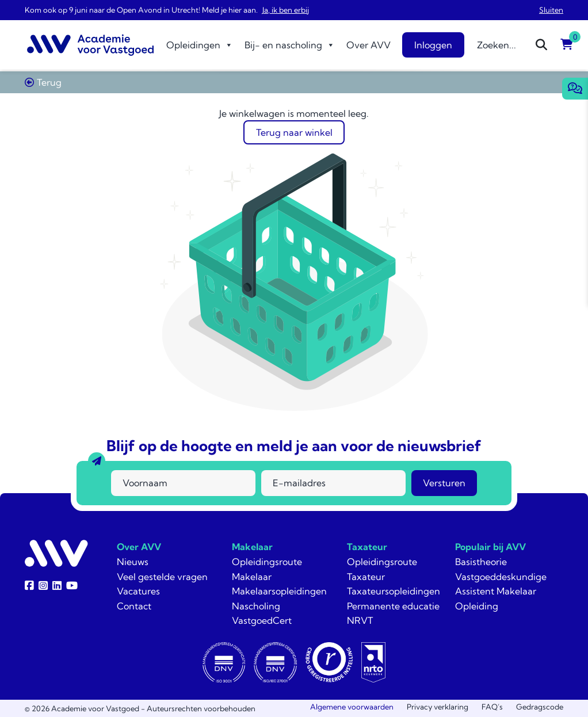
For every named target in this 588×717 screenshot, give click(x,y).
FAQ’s (492, 707)
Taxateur (367, 547)
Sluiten (551, 10)
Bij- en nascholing (290, 45)
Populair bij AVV (490, 547)
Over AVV (369, 45)
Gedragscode (540, 707)
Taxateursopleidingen (394, 591)
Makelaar (252, 547)
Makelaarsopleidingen (279, 591)
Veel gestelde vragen (162, 577)
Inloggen (433, 45)
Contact (134, 606)
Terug (43, 82)
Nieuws (133, 562)
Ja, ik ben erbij (286, 10)
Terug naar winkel (294, 132)
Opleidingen (200, 45)
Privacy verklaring (438, 707)
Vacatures (138, 591)
